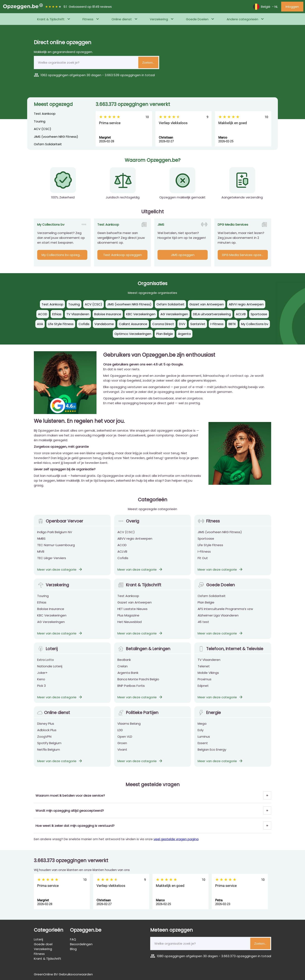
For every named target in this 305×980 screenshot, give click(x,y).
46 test (203, 626)
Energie (209, 716)
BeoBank (124, 663)
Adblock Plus (47, 734)
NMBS (41, 542)
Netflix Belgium (49, 753)
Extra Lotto (46, 663)
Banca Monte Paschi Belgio (138, 683)
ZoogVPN (44, 740)
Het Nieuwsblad (130, 626)
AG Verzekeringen (51, 626)
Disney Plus (46, 727)
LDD (120, 734)
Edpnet (203, 689)
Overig (128, 525)
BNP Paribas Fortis (131, 689)
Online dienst (122, 19)
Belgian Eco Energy (212, 753)
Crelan (123, 670)
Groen (122, 747)
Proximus (205, 683)
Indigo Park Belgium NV (55, 536)
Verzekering (159, 19)
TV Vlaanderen (209, 663)
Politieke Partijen (138, 716)
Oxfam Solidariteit (48, 144)
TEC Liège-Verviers (52, 562)
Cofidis (123, 562)
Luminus (204, 740)
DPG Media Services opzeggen (245, 255)
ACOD (122, 549)
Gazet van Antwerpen (135, 606)
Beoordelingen (81, 944)
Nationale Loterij (50, 670)
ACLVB (122, 555)
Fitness (88, 19)
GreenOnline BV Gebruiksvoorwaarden (63, 974)
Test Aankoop (45, 114)
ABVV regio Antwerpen (135, 542)
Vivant (122, 753)
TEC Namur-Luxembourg (56, 549)
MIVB (41, 555)
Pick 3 (41, 689)
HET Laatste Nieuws (132, 613)
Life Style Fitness (210, 549)
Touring (40, 121)
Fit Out (203, 562)
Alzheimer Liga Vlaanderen (218, 619)
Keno (41, 683)
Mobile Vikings (208, 676)
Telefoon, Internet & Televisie (230, 653)
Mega (202, 727)
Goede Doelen (197, 19)
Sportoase (206, 542)
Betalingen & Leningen (144, 653)
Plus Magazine (128, 619)
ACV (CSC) (43, 129)
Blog (73, 949)
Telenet (204, 670)
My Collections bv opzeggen (64, 255)
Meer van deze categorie (60, 573)
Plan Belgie (206, 606)
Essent (203, 747)
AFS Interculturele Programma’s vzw (225, 613)
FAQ (73, 939)
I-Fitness (204, 555)
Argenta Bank (128, 676)
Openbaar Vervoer (60, 525)
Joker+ (42, 676)
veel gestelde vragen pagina (176, 839)
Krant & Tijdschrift (51, 19)
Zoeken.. (148, 62)
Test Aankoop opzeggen (123, 255)
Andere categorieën (242, 19)
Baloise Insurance (51, 613)
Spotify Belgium (49, 747)
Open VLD (125, 740)
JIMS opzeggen (183, 255)
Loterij (47, 653)
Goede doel (43, 944)
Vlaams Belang (129, 727)
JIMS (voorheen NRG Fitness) (56, 137)
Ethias (42, 606)
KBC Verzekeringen (52, 619)
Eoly (201, 734)
